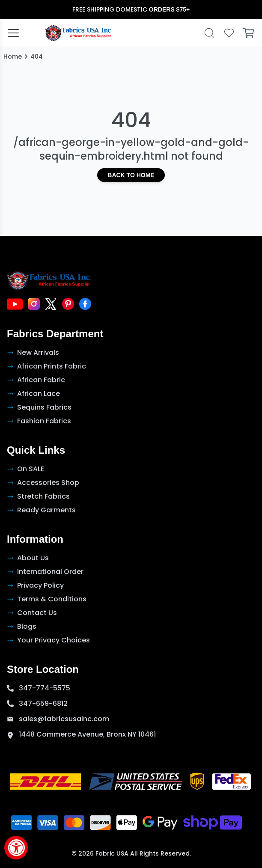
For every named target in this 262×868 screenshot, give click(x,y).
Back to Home (131, 175)
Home (13, 56)
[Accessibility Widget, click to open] (16, 848)
